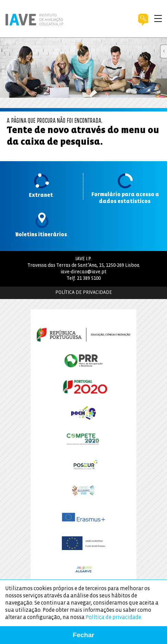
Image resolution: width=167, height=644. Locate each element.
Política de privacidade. (114, 617)
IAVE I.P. (83, 259)
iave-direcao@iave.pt (83, 272)
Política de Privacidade (84, 293)
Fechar (83, 635)
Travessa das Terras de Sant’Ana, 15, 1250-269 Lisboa (83, 266)
